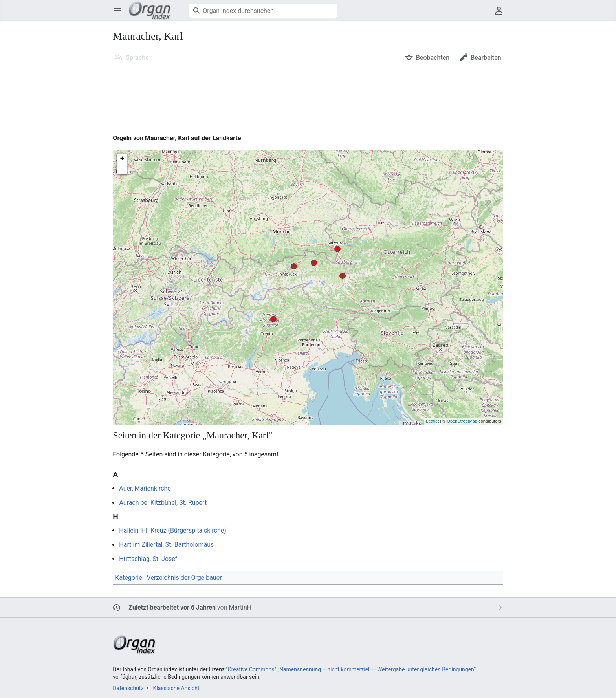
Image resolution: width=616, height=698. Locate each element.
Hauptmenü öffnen (120, 14)
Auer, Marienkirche (145, 488)
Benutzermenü (501, 14)
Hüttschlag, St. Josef (148, 559)
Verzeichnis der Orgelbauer (184, 578)
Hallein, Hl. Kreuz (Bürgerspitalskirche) (172, 530)
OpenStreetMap (462, 421)
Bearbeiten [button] (486, 58)
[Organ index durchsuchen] (263, 11)
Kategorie (128, 578)
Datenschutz (128, 688)
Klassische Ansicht (176, 688)
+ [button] (122, 159)
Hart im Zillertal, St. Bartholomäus (166, 545)
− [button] (122, 169)
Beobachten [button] (433, 58)
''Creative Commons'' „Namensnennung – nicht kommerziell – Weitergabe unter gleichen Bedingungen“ (351, 669)
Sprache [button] (137, 58)
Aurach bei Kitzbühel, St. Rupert (163, 503)
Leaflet (432, 421)
